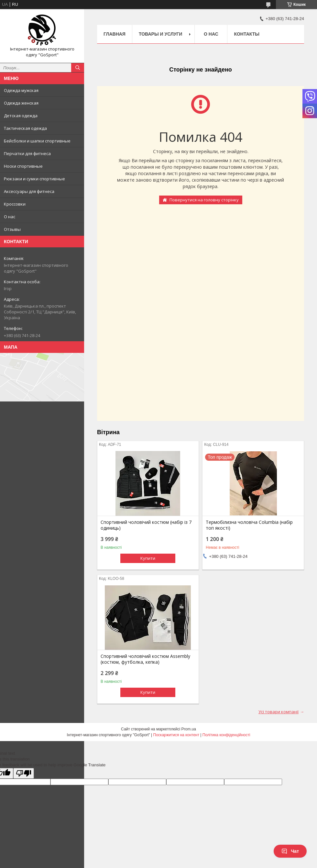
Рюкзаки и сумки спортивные (34, 179)
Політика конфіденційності (226, 735)
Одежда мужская (21, 90)
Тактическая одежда (25, 128)
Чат (290, 851)
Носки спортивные (23, 166)
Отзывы (12, 229)
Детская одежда (21, 116)
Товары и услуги (161, 34)
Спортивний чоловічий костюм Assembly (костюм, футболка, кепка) (145, 659)
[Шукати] (78, 68)
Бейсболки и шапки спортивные (37, 141)
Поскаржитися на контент (176, 735)
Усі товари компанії (279, 712)
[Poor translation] (24, 773)
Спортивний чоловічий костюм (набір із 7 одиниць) (146, 525)
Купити (148, 558)
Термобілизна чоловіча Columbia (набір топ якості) (249, 525)
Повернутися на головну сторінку (204, 200)
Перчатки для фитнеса (27, 153)
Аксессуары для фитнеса (29, 191)
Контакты (246, 34)
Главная (115, 34)
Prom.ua (189, 729)
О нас (10, 217)
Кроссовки (15, 204)
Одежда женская (21, 103)
